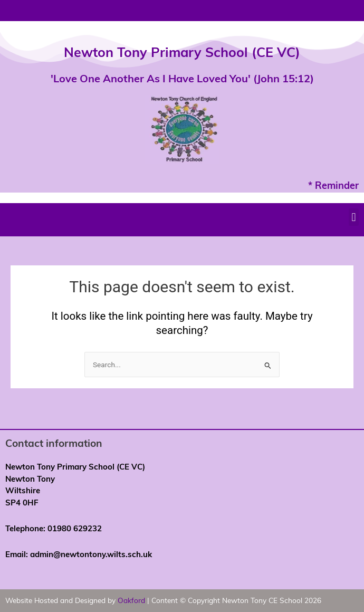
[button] (354, 217)
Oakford (131, 600)
